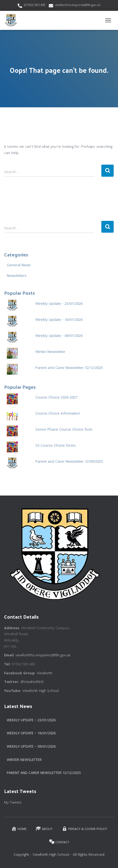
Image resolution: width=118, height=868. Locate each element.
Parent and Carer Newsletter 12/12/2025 (69, 368)
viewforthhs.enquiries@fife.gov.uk (78, 5)
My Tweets (13, 803)
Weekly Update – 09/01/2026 (31, 747)
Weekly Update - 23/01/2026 (59, 304)
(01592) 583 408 (35, 5)
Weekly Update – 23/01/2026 (31, 720)
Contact (59, 842)
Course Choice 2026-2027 (56, 398)
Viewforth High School (40, 691)
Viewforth (45, 673)
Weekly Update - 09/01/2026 (59, 336)
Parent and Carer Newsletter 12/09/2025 (69, 462)
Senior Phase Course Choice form (64, 430)
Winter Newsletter (50, 352)
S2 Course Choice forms (56, 446)
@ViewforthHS (32, 682)
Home (19, 829)
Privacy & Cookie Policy (84, 829)
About (44, 829)
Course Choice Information (58, 414)
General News (19, 265)
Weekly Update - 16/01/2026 (59, 320)
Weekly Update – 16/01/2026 (31, 734)
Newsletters (17, 276)
